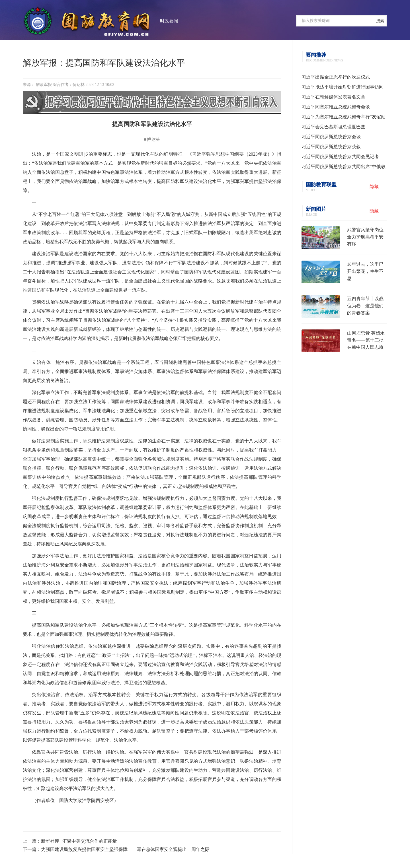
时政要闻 (169, 21)
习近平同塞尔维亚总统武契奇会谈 (336, 107)
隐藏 (374, 186)
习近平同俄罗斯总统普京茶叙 (331, 147)
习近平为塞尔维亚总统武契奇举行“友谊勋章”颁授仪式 (344, 118)
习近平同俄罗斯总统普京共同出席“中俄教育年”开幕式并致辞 (344, 168)
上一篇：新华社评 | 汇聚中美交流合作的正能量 (70, 841)
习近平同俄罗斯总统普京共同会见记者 (340, 157)
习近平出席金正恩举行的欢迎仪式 (336, 77)
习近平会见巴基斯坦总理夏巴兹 (333, 127)
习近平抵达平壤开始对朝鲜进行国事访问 (343, 87)
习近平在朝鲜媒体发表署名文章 (333, 97)
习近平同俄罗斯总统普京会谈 (331, 137)
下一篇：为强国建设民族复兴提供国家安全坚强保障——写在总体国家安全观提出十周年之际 (116, 849)
